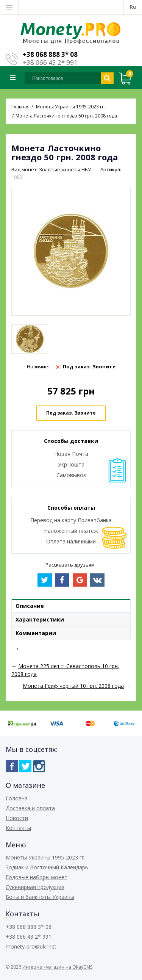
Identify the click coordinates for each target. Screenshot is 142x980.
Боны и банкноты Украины (40, 897)
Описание (30, 606)
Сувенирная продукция (35, 887)
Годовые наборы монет (37, 877)
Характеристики (40, 619)
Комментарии (36, 633)
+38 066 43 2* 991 (50, 62)
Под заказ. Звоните (71, 413)
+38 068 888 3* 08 (50, 54)
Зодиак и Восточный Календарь (47, 867)
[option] (30, 339)
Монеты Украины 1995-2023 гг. (45, 857)
